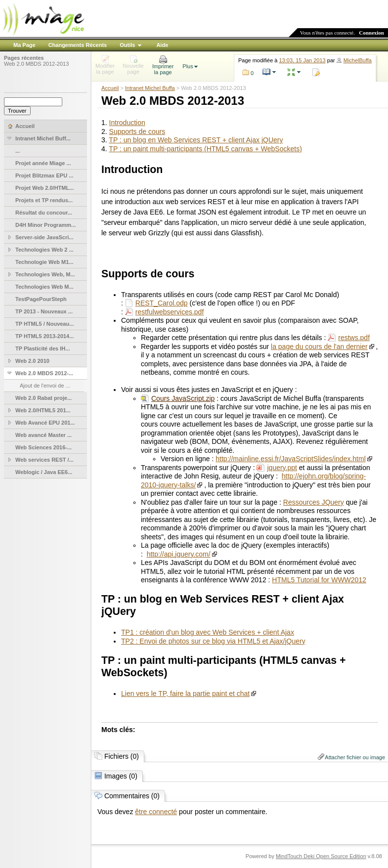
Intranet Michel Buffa (150, 88)
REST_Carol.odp (162, 303)
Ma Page (24, 45)
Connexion (371, 33)
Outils (127, 45)
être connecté (156, 812)
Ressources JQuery (314, 502)
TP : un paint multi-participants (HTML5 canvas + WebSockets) (205, 149)
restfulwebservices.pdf (170, 312)
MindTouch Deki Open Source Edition (321, 856)
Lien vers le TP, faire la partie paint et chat (185, 694)
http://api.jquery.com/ (179, 554)
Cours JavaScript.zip (183, 398)
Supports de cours (137, 131)
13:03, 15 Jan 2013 (302, 60)
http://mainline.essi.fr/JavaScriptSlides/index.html (290, 459)
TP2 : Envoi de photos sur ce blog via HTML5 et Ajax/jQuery (213, 641)
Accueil (110, 88)
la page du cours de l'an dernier (319, 347)
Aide (162, 45)
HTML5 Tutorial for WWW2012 (319, 580)
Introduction (127, 123)
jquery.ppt (282, 468)
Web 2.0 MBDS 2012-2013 (36, 64)
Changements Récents (78, 45)
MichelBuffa (358, 60)
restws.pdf (354, 338)
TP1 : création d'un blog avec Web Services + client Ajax (208, 632)
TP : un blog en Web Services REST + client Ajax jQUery (196, 140)
